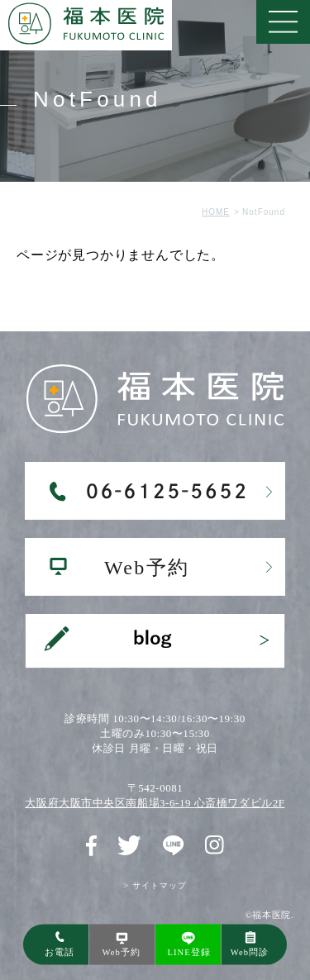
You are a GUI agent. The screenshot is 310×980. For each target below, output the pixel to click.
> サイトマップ (155, 885)
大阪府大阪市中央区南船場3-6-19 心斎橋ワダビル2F (155, 803)
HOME (216, 212)
